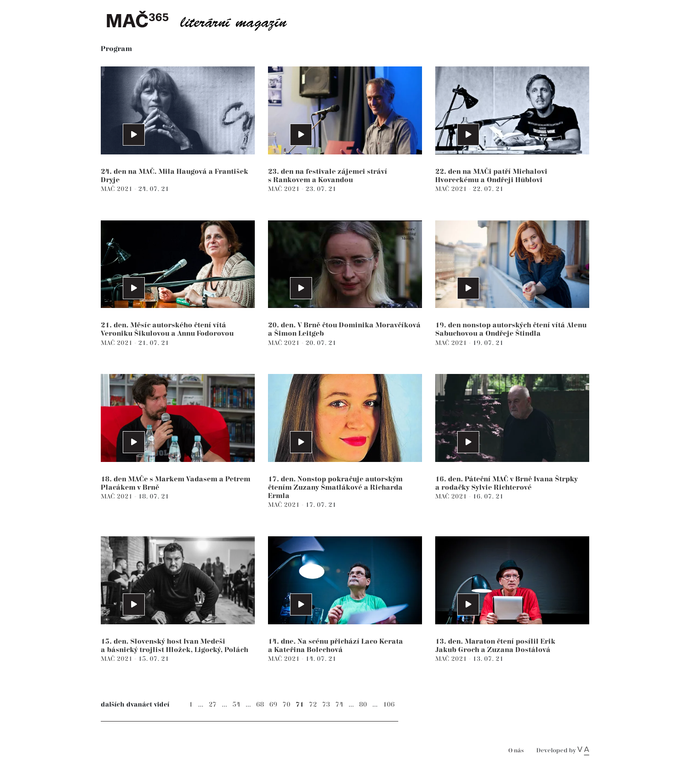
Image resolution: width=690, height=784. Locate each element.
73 (326, 705)
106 (389, 705)
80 (363, 705)
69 (273, 705)
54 (236, 705)
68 (260, 705)
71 (300, 705)
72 (313, 705)
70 (286, 705)
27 (213, 705)
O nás (516, 751)
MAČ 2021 (117, 189)
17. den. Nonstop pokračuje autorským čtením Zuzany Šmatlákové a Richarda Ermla (335, 488)
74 (339, 705)
